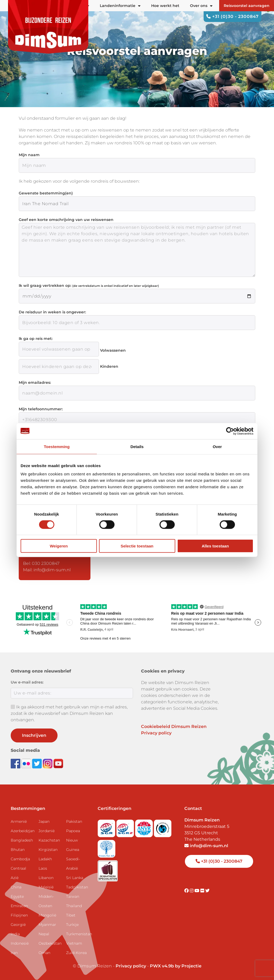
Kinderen (109, 366)
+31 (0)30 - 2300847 (233, 16)
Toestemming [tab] (57, 446)
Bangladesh (22, 840)
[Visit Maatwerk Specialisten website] (108, 869)
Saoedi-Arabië (73, 864)
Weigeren (59, 546)
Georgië (18, 925)
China (16, 887)
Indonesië (20, 943)
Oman (44, 953)
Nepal (44, 934)
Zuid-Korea (76, 953)
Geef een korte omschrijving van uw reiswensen (66, 220)
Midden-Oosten (46, 901)
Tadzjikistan (77, 887)
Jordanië (47, 831)
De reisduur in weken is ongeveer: (52, 312)
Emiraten (19, 906)
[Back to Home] (48, 27)
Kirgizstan (48, 850)
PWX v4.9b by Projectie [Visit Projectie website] (176, 966)
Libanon (46, 878)
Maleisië (46, 887)
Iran (14, 953)
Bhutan (18, 850)
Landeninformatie (120, 6)
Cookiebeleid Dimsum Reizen (174, 726)
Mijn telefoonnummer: (41, 409)
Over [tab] (217, 446)
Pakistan (74, 821)
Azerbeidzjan (22, 831)
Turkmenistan (78, 934)
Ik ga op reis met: (36, 339)
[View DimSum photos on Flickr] (27, 763)
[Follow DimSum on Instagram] (48, 763)
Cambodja (20, 859)
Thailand (74, 906)
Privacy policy (156, 733)
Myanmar (47, 925)
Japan (44, 821)
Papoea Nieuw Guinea (73, 840)
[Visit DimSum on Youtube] (197, 891)
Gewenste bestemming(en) (46, 193)
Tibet (71, 915)
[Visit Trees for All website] (106, 847)
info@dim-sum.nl (206, 846)
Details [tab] (137, 446)
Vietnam (74, 943)
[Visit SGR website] (107, 827)
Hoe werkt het (165, 6)
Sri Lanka (75, 878)
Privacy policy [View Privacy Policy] (131, 966)
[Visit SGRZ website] (126, 827)
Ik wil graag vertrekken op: (89, 286)
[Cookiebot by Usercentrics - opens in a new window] (230, 431)
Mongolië (47, 915)
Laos (43, 868)
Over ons (201, 6)
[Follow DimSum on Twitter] (37, 763)
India (15, 934)
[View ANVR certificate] (144, 827)
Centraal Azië (18, 873)
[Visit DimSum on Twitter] (207, 891)
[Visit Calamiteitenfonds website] (163, 827)
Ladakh (45, 859)
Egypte (17, 896)
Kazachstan (49, 840)
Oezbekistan (50, 943)
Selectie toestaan (137, 546)
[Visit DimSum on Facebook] (16, 763)
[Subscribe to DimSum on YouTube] (58, 763)
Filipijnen (19, 915)
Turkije (72, 925)
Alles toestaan (215, 546)
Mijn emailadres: (35, 382)
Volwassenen (113, 350)
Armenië (19, 821)
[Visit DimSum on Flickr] (203, 891)
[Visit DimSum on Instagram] (192, 891)
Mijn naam (29, 155)
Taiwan (73, 896)
